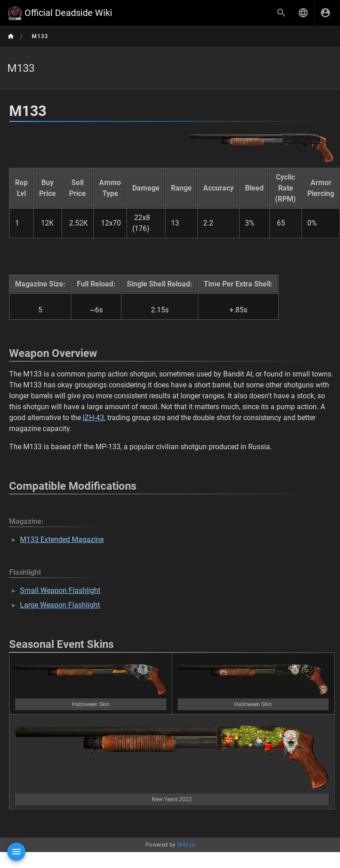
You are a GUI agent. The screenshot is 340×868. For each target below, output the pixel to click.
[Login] (325, 13)
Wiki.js (186, 845)
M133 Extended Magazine (62, 539)
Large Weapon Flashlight (60, 605)
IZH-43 (93, 418)
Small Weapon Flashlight (60, 590)
